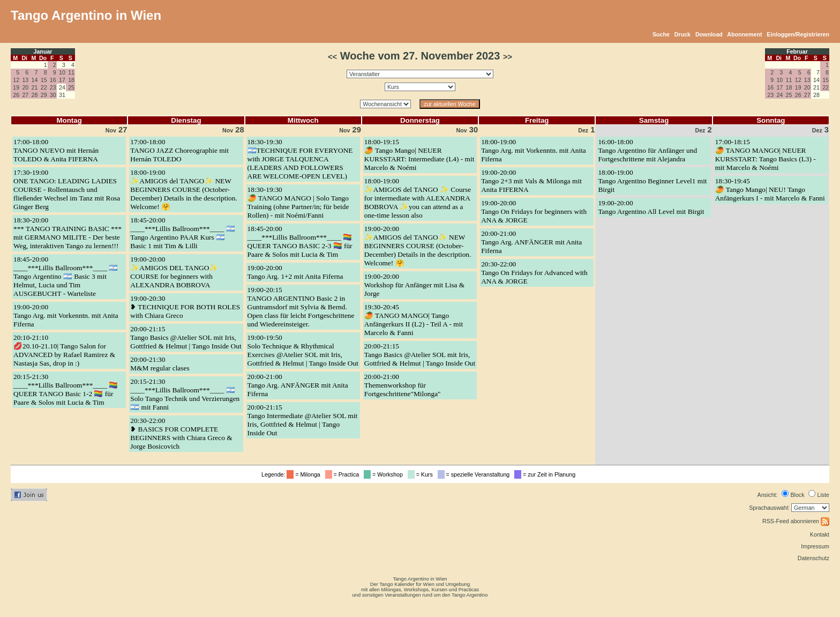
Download (709, 34)
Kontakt (820, 534)
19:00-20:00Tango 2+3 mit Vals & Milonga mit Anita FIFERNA (531, 181)
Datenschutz (813, 558)
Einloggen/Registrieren (798, 34)
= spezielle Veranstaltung (475, 474)
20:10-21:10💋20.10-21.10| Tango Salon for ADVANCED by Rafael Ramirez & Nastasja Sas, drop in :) (64, 350)
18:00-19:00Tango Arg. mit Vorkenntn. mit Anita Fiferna (534, 150)
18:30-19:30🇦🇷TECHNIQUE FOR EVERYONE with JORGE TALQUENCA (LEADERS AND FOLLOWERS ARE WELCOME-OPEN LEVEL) (300, 159)
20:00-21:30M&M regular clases (160, 364)
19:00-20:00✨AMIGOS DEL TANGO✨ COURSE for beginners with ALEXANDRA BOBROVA (174, 272)
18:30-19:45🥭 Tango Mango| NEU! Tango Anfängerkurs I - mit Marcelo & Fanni (770, 189)
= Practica (344, 474)
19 (16, 87)
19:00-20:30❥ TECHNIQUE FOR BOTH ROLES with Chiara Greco (185, 307)
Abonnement (744, 34)
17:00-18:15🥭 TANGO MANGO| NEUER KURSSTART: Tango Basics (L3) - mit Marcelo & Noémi (766, 155)
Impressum (815, 546)
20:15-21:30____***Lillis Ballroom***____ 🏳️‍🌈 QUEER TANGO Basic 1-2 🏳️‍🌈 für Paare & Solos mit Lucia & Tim (66, 389)
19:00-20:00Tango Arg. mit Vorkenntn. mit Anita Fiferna (66, 315)
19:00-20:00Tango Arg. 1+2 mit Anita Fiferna (295, 272)
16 (53, 80)
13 (25, 80)
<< (332, 57)
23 (53, 87)
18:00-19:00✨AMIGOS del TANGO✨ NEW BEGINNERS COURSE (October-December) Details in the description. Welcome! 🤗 (183, 189)
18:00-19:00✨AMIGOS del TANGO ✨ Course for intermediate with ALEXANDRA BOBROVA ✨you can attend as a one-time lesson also (418, 198)
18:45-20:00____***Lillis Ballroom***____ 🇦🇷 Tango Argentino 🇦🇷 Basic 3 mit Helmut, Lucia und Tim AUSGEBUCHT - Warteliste (66, 276)
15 (44, 80)
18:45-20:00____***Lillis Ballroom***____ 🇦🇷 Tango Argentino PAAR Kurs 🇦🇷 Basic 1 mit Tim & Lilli (182, 233)
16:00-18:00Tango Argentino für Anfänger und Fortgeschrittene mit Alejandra (647, 150)
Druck (682, 34)
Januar (43, 51)
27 (25, 95)
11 (71, 72)
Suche (661, 34)
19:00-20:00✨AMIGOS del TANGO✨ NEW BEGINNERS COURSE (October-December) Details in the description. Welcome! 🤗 (418, 246)
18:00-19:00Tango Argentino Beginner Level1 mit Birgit (652, 181)
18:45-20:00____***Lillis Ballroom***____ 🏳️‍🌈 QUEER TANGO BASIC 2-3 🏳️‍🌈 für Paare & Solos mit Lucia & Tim (300, 241)
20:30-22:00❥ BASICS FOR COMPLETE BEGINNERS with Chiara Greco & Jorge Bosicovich (181, 433)
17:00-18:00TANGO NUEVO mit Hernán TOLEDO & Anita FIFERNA (56, 150)
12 (16, 80)
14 (35, 80)
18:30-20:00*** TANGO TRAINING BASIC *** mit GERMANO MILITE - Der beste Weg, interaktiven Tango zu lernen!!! (67, 233)
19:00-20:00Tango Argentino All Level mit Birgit (651, 207)
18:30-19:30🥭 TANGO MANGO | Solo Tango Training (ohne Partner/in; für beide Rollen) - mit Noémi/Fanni (298, 202)
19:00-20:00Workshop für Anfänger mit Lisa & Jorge (414, 285)
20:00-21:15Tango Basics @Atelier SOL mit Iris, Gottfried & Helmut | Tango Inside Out (186, 337)
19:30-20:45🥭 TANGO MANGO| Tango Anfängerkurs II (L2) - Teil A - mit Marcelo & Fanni (414, 320)
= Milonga (305, 474)
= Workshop (385, 474)
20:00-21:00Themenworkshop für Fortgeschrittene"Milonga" (403, 385)
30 (53, 95)
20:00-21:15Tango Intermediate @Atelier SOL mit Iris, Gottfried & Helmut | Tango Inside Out (303, 420)
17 (62, 80)
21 (35, 87)
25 (71, 87)
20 (25, 87)
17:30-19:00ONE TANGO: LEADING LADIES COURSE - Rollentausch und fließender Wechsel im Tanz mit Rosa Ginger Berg (67, 189)
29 (44, 95)
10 (62, 72)
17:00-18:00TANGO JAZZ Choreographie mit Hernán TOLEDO (179, 150)
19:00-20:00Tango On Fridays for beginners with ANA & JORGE (534, 211)
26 (16, 95)
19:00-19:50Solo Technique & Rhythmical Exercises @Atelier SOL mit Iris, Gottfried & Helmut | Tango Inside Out (303, 350)
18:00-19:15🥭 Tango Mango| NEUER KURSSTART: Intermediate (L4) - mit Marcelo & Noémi (419, 155)
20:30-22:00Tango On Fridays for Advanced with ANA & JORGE (534, 273)
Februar (797, 51)
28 (35, 95)
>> (508, 57)
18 (71, 80)
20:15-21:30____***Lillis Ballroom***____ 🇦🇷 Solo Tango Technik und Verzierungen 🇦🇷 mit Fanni (185, 394)
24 (779, 95)
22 (44, 87)
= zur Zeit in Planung (546, 474)
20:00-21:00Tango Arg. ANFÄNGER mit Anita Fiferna (298, 385)
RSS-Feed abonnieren (796, 521)
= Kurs (422, 474)
